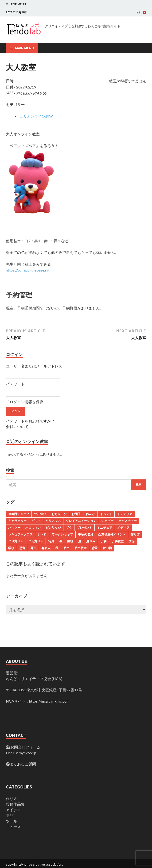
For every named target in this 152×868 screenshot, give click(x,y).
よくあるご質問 (23, 764)
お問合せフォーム (25, 747)
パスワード (15, 384)
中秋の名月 (86, 534)
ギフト (36, 521)
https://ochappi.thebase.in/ (27, 270)
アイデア (13, 810)
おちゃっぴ (59, 514)
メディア (123, 528)
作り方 (135, 534)
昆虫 (33, 548)
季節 (132, 541)
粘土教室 (81, 548)
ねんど (90, 514)
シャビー (107, 521)
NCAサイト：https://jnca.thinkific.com (38, 701)
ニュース (13, 827)
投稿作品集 (15, 804)
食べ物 (107, 548)
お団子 (76, 514)
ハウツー (14, 528)
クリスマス (53, 521)
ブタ (69, 528)
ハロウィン (33, 528)
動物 (70, 541)
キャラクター (17, 521)
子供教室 (117, 541)
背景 (95, 548)
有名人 (46, 548)
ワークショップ (62, 534)
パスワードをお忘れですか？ (30, 421)
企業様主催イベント (112, 534)
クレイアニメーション (81, 521)
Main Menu (24, 48)
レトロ (42, 534)
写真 (51, 541)
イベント (106, 514)
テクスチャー (128, 521)
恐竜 (22, 548)
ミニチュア (105, 528)
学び (11, 548)
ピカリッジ (53, 528)
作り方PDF (16, 541)
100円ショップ (19, 514)
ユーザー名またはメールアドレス (34, 366)
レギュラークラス (20, 534)
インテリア (125, 514)
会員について (17, 426)
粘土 (66, 548)
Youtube (40, 514)
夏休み (91, 541)
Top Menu (18, 4)
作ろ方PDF (36, 541)
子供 (103, 541)
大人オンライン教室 (36, 116)
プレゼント (84, 528)
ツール (12, 821)
